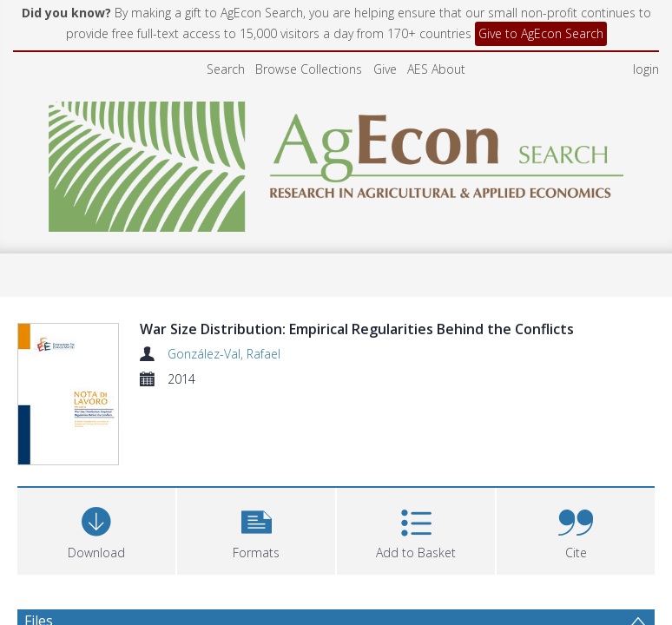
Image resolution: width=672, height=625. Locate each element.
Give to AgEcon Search (541, 33)
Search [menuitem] (226, 69)
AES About (436, 69)
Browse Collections (309, 69)
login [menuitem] (646, 69)
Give (385, 69)
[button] (256, 529)
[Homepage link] (336, 162)
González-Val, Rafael (224, 354)
